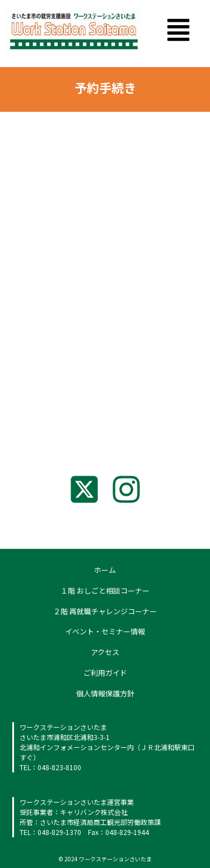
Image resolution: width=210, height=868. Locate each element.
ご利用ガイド (105, 673)
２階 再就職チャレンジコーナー (105, 611)
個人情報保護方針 (105, 693)
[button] (179, 32)
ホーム (105, 570)
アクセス (105, 652)
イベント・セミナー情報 (105, 631)
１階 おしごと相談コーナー (105, 590)
